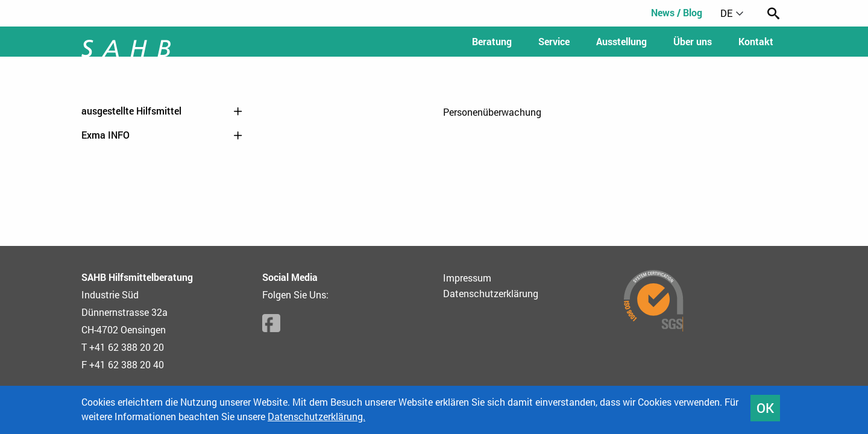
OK (765, 408)
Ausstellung (621, 41)
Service (554, 41)
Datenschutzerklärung (491, 293)
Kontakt (756, 41)
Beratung (492, 41)
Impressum (467, 278)
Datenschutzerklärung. (316, 416)
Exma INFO (163, 135)
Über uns (693, 41)
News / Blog (677, 12)
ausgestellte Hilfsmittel (163, 111)
